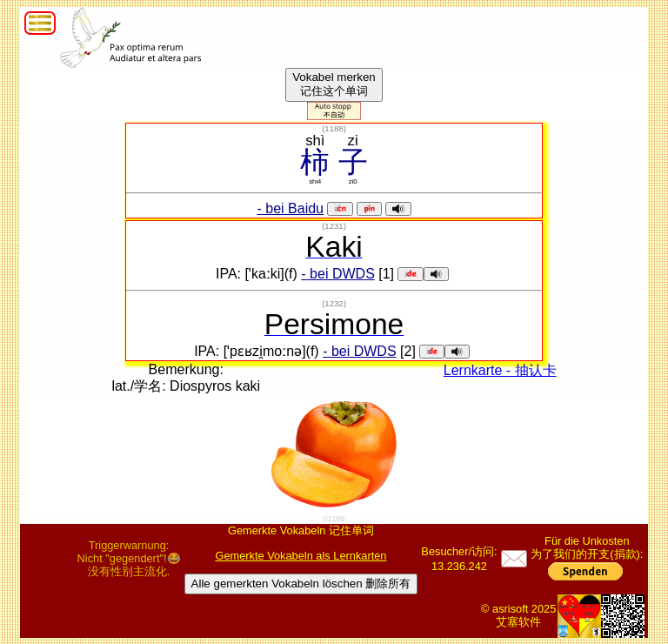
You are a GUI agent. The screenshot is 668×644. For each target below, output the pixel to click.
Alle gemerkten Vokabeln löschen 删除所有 (301, 584)
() (334, 128)
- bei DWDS (337, 274)
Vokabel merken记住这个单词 (334, 84)
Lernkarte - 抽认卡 (500, 370)
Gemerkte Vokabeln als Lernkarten (301, 556)
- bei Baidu (291, 208)
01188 (334, 519)
